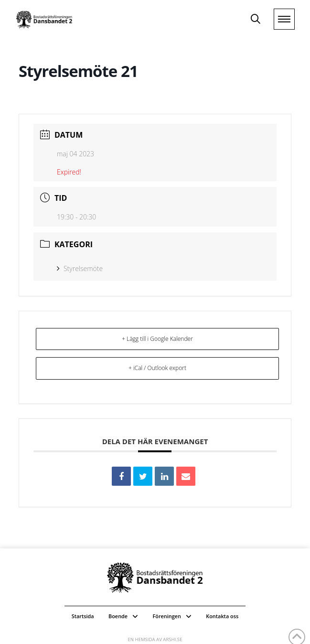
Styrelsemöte (80, 268)
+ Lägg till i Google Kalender (157, 339)
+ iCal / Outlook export (157, 368)
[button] (256, 19)
